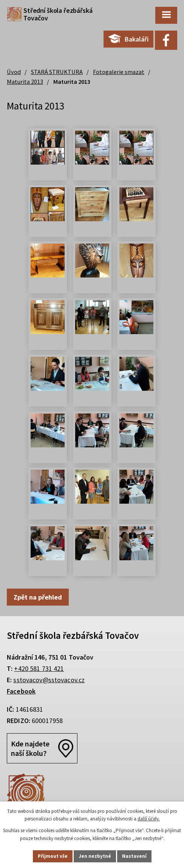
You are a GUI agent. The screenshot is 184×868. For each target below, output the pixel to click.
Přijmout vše (53, 856)
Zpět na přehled (38, 597)
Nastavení (134, 856)
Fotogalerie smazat (119, 72)
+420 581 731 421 (39, 668)
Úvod (14, 72)
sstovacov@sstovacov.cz (49, 680)
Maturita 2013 (25, 82)
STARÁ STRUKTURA (57, 72)
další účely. (149, 819)
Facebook (21, 691)
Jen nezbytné (95, 856)
